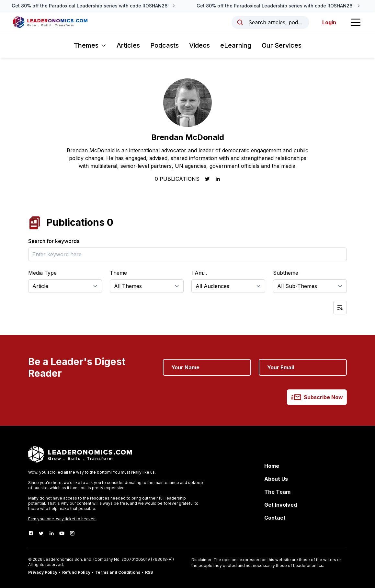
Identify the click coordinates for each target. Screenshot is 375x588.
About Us (276, 479)
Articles (128, 45)
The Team (277, 492)
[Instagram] (72, 533)
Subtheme (286, 273)
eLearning (236, 45)
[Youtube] (62, 533)
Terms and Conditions (118, 572)
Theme (118, 273)
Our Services (282, 45)
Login (329, 22)
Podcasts (165, 45)
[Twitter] (41, 533)
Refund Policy (76, 572)
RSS (149, 572)
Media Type (42, 273)
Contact (275, 518)
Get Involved (281, 505)
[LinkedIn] (51, 533)
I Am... (199, 273)
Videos (199, 45)
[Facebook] (31, 533)
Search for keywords (54, 241)
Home (272, 466)
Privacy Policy (43, 572)
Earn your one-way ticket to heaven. (62, 519)
